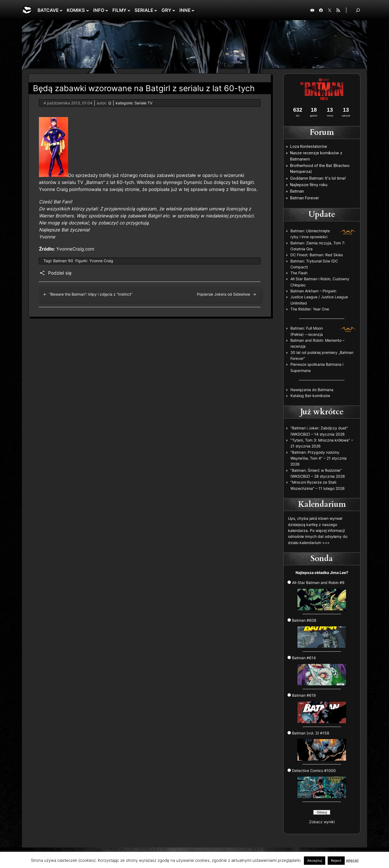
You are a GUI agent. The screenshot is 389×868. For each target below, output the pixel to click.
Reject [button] (336, 860)
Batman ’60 (63, 261)
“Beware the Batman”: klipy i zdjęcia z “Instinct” (91, 294)
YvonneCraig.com (75, 249)
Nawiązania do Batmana (312, 390)
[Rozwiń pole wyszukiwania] (358, 10)
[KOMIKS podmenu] (88, 10)
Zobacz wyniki (322, 822)
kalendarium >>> (315, 543)
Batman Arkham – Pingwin (313, 291)
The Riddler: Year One (310, 309)
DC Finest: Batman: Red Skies (317, 255)
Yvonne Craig (101, 261)
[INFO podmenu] (107, 10)
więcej (352, 860)
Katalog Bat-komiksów (310, 396)
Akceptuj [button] (315, 860)
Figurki (81, 261)
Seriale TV (143, 103)
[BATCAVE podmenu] (61, 10)
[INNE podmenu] (193, 10)
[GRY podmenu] (174, 10)
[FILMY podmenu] (129, 10)
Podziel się (60, 273)
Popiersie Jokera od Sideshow (224, 294)
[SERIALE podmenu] (156, 10)
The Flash (299, 273)
